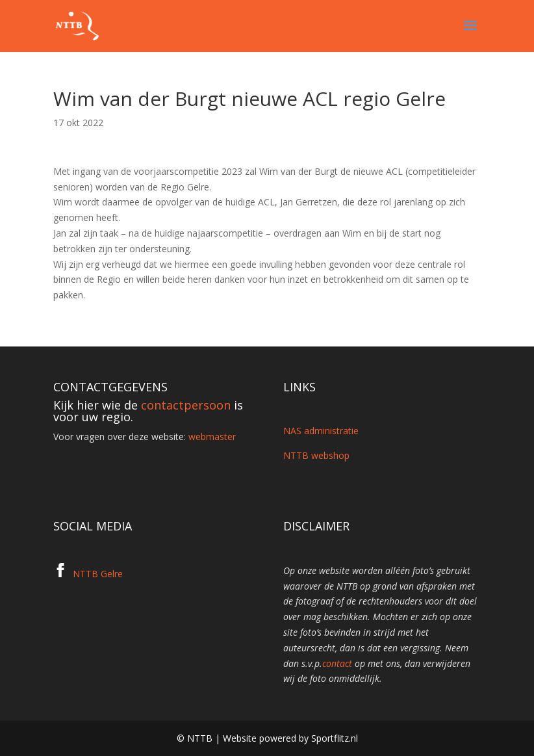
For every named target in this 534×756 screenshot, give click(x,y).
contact (337, 663)
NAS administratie (321, 431)
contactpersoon (186, 405)
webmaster (212, 437)
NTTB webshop (316, 455)
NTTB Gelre (98, 574)
